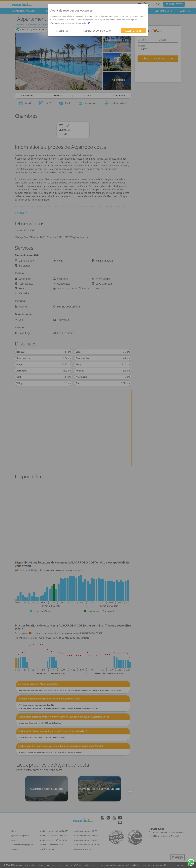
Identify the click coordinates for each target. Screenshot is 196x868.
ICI (89, 23)
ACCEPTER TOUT (133, 31)
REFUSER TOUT (62, 31)
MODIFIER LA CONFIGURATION (98, 31)
